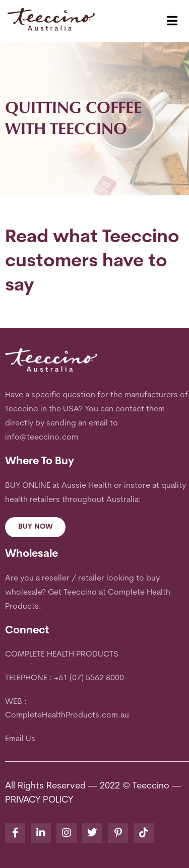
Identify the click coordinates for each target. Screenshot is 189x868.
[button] (172, 21)
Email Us (20, 739)
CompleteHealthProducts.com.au (67, 715)
